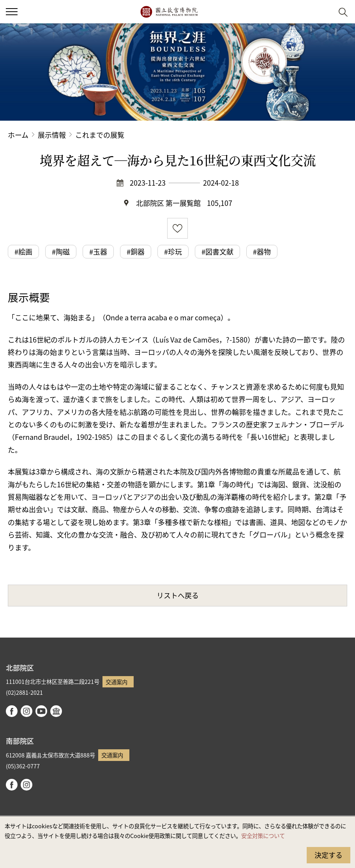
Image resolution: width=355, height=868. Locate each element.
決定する (329, 855)
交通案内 (117, 682)
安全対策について (263, 835)
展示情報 (52, 135)
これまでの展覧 (100, 135)
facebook (12, 711)
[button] (324, 12)
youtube (41, 711)
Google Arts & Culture (56, 711)
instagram (26, 711)
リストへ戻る (178, 595)
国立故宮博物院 (169, 12)
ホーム (18, 135)
